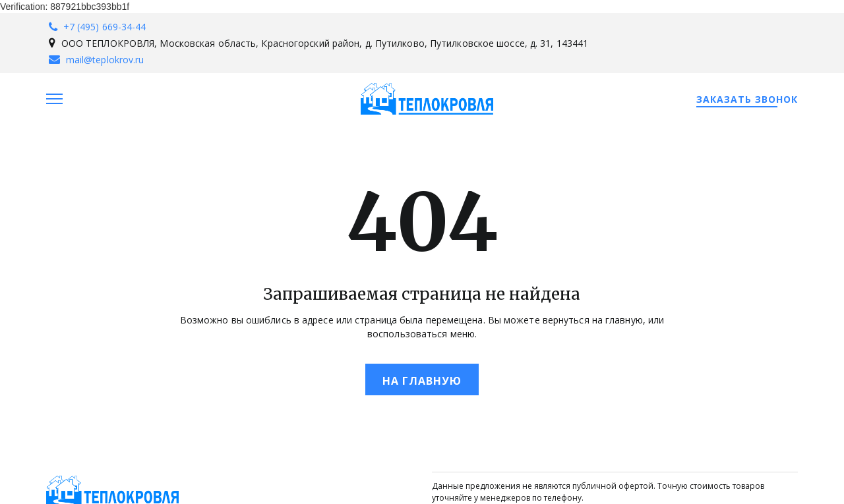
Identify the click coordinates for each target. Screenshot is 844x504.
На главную (422, 381)
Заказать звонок (747, 99)
